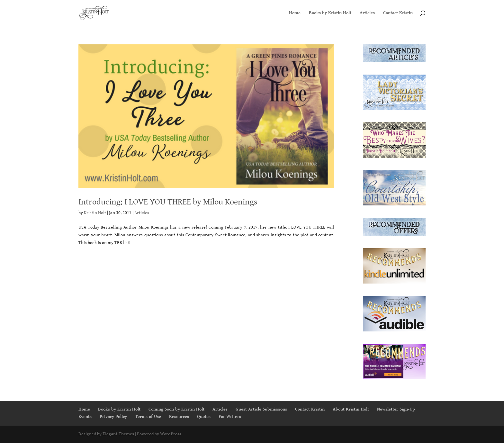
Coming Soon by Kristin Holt (176, 409)
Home (295, 13)
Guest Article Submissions (261, 409)
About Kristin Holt (351, 409)
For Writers (230, 417)
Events (85, 417)
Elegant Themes (118, 434)
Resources (179, 417)
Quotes (204, 417)
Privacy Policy (113, 417)
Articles (367, 13)
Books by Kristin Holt (330, 13)
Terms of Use (148, 417)
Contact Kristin (398, 13)
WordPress (171, 434)
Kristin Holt (95, 213)
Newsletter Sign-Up (396, 409)
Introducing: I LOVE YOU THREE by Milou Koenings (168, 202)
